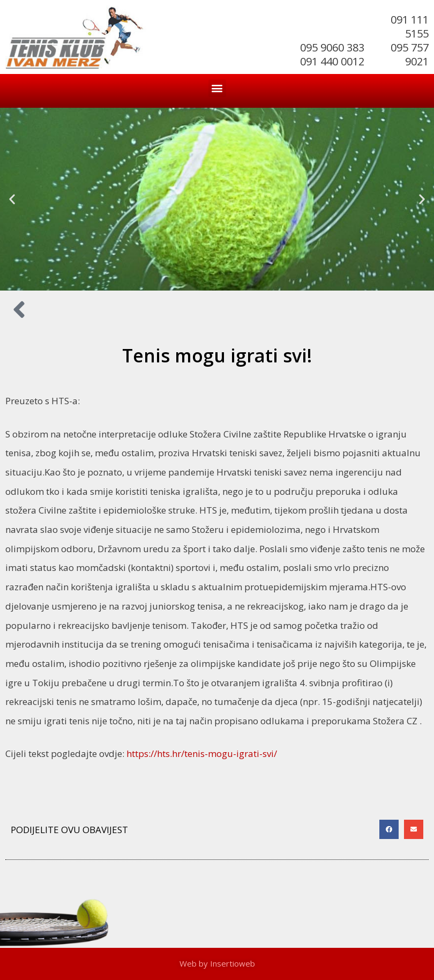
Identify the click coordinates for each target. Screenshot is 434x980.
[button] (217, 88)
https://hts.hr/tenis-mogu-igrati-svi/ (202, 753)
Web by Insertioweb (217, 963)
